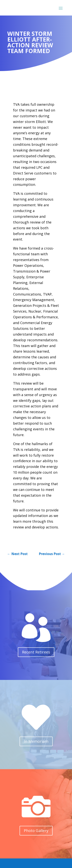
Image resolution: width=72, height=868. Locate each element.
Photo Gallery (36, 831)
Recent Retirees (36, 652)
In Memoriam (36, 741)
